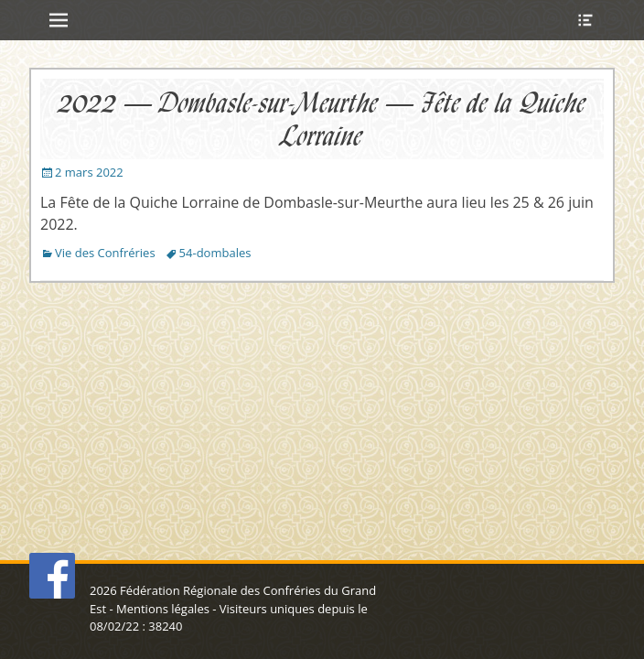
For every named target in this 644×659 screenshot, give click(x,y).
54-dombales (215, 253)
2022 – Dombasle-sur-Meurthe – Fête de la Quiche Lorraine (322, 119)
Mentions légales (163, 609)
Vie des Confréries (105, 253)
